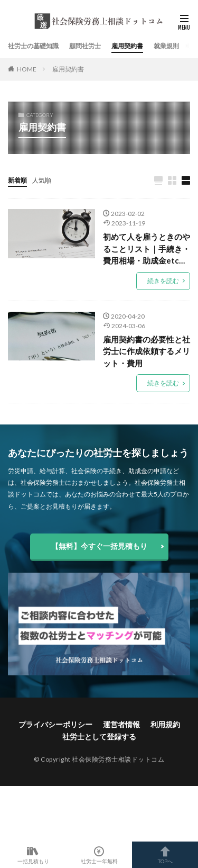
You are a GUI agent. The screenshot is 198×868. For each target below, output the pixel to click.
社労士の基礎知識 (33, 46)
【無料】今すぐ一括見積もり (99, 546)
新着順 (17, 180)
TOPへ (165, 855)
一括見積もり (33, 855)
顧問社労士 (85, 46)
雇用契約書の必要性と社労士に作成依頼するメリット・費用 (147, 351)
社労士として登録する (99, 736)
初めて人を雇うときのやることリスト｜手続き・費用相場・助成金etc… (147, 248)
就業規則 (166, 46)
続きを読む (163, 281)
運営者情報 (121, 724)
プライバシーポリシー (55, 724)
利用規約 (165, 724)
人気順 (42, 180)
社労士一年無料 (99, 855)
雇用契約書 (127, 46)
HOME (27, 69)
